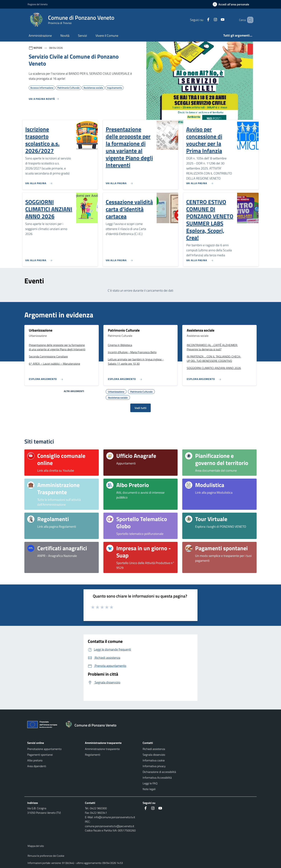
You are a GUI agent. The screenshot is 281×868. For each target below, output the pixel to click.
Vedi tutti (140, 408)
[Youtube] (217, 20)
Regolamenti (93, 755)
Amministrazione (40, 36)
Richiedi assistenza (154, 749)
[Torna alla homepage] (93, 725)
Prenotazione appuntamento (44, 749)
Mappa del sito (36, 846)
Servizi (82, 36)
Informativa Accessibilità (157, 778)
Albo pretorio (35, 760)
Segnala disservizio (154, 755)
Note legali (149, 789)
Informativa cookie (154, 760)
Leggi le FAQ (150, 783)
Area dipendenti (37, 766)
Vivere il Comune (107, 36)
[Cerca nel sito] (249, 20)
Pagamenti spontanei (40, 755)
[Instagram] (210, 20)
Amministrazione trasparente (102, 749)
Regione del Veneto (38, 4)
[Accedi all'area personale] (232, 4)
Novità (65, 36)
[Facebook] (203, 20)
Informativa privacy (154, 766)
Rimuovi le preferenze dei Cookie (46, 856)
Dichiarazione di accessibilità (159, 772)
